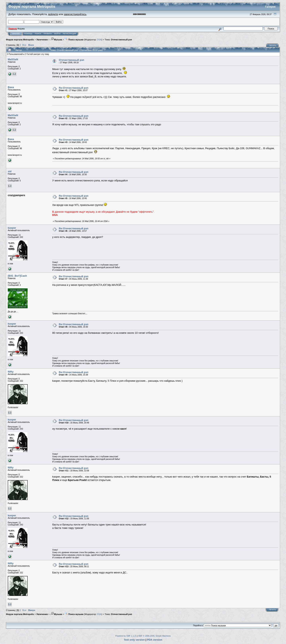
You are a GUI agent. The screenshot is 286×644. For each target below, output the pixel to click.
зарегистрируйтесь (75, 14)
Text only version (134, 640)
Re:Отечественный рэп (74, 88)
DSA (99, 40)
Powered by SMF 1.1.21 (126, 636)
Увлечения (42, 40)
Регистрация (69, 34)
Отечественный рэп (121, 40)
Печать (273, 46)
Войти (57, 34)
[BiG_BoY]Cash (17, 276)
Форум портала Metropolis (20, 40)
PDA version (155, 640)
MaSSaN (13, 59)
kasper (12, 228)
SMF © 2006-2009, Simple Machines (155, 636)
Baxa (11, 87)
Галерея (270, 7)
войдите (53, 14)
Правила (48, 34)
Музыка (56, 40)
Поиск (38, 34)
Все (24, 45)
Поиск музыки (74, 40)
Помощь (28, 34)
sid (10, 171)
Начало (16, 34)
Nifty (11, 372)
